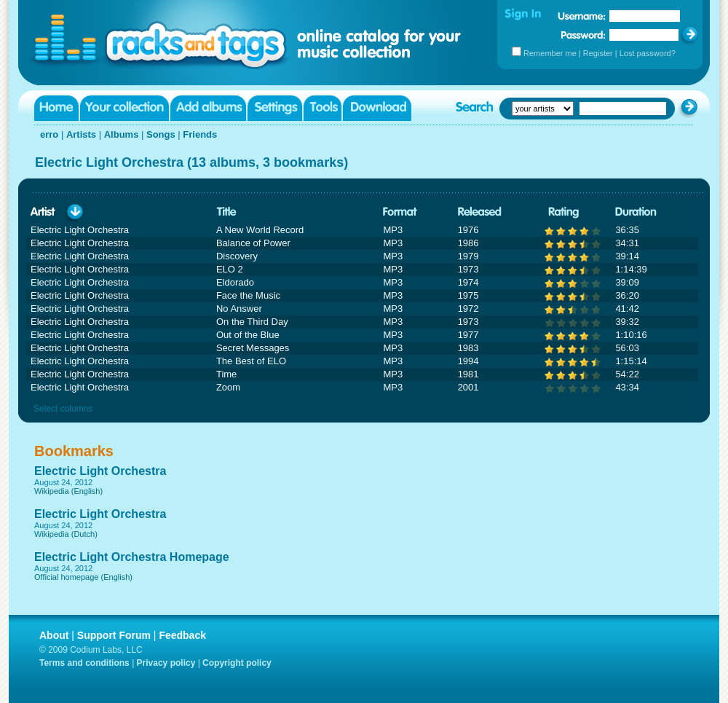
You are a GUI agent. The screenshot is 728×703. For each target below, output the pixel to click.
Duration (636, 212)
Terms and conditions (84, 663)
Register (598, 53)
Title (226, 212)
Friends (200, 134)
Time (226, 374)
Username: (582, 16)
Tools (323, 108)
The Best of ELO (251, 361)
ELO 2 (230, 269)
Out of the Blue (248, 335)
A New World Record (260, 230)
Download (377, 108)
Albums (122, 134)
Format (400, 212)
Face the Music (248, 295)
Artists (81, 134)
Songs (161, 134)
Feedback (182, 635)
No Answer (239, 309)
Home (56, 108)
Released (480, 212)
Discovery (237, 256)
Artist (43, 212)
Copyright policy (237, 663)
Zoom (228, 387)
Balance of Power (253, 243)
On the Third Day (252, 322)
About (54, 635)
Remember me (550, 53)
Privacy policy (166, 663)
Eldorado (235, 282)
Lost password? (648, 53)
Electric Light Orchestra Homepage (132, 557)
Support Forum (114, 635)
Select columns (63, 409)
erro (49, 134)
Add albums (208, 108)
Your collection (124, 108)
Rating (563, 212)
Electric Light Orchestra (100, 471)
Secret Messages (253, 348)
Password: (583, 35)
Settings (275, 108)
